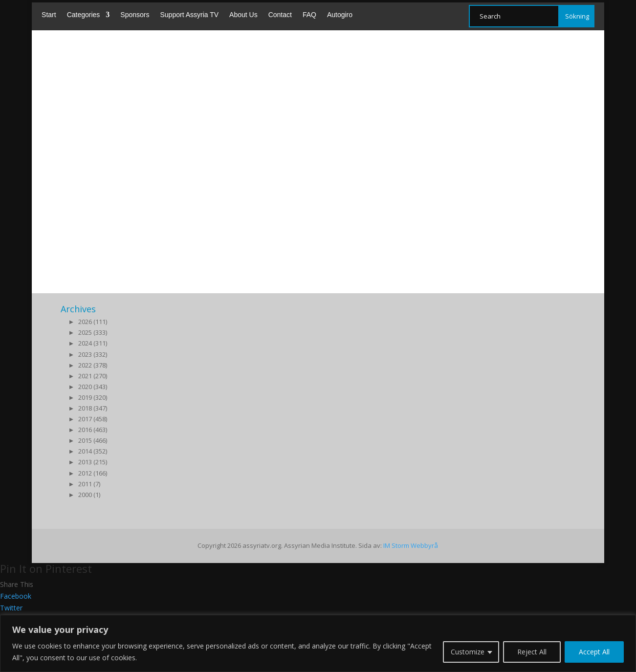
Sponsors (135, 15)
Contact (280, 15)
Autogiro (340, 15)
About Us (243, 15)
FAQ (309, 15)
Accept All (594, 652)
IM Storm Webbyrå (411, 545)
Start (49, 15)
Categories (84, 15)
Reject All (532, 652)
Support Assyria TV (189, 15)
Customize (468, 652)
